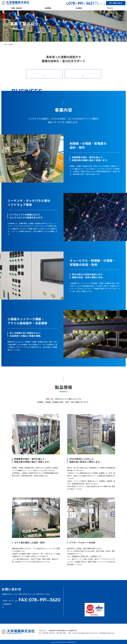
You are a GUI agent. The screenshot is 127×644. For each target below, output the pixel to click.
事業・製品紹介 (17, 8)
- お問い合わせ (92, 595)
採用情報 (48, 8)
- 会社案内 (90, 588)
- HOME (71, 588)
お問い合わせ (116, 3)
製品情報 (83, 74)
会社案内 (79, 8)
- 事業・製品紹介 (74, 592)
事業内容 (44, 74)
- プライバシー (114, 588)
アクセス (110, 8)
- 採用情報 (71, 595)
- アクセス (90, 592)
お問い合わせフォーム (20, 611)
